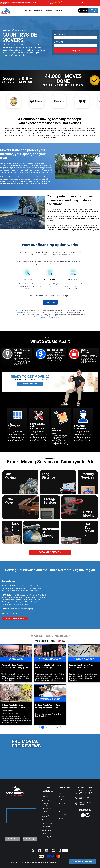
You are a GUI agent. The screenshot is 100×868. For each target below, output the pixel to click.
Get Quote (75, 51)
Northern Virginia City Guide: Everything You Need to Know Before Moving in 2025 (15, 708)
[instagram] (87, 815)
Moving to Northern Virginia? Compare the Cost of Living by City (15, 666)
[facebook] (83, 815)
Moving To (58, 42)
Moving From (60, 34)
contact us (50, 302)
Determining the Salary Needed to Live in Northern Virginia (48, 666)
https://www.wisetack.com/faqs (50, 318)
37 (57, 727)
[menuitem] (72, 3)
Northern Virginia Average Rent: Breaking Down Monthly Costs (48, 706)
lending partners (21, 312)
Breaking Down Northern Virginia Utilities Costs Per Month (82, 666)
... (54, 727)
